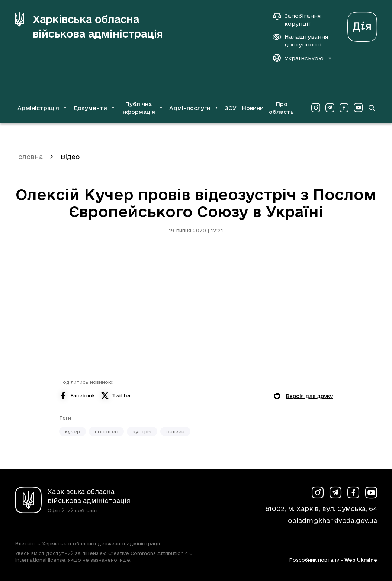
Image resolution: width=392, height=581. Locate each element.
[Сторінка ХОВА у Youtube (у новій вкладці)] (358, 108)
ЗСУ (231, 108)
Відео (70, 157)
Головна (29, 157)
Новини (253, 108)
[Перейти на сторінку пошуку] (372, 108)
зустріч (142, 431)
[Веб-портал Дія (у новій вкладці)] (362, 25)
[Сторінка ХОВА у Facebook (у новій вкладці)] (344, 108)
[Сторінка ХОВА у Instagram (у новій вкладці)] (316, 108)
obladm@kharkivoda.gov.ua (332, 521)
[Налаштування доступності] (301, 41)
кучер (73, 431)
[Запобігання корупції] (301, 20)
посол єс (106, 431)
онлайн (175, 431)
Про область (281, 108)
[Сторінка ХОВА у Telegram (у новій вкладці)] (330, 108)
